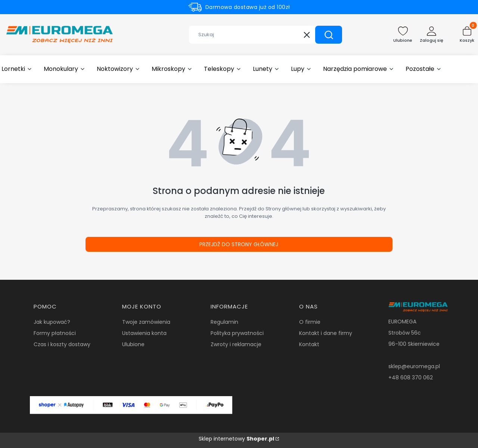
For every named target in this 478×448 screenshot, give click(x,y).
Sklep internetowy (236, 439)
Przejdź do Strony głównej (239, 244)
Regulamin (224, 322)
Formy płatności (55, 333)
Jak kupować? (52, 322)
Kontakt (309, 344)
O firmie (310, 322)
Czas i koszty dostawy (62, 344)
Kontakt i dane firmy (326, 333)
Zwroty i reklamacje (236, 344)
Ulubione (133, 344)
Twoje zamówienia (146, 322)
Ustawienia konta (144, 333)
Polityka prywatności (237, 333)
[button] (329, 35)
